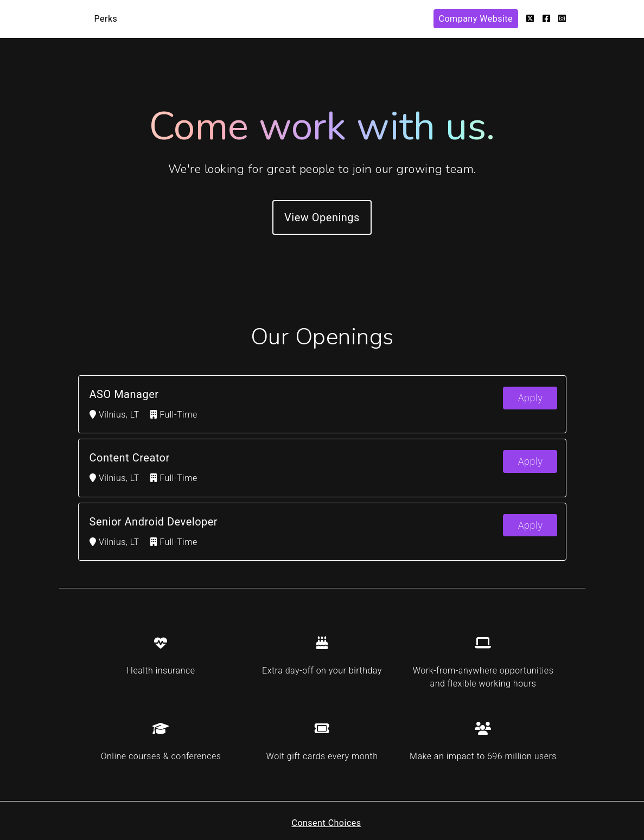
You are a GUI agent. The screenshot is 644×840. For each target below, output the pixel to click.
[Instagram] (562, 19)
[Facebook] (547, 19)
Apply (531, 398)
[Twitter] (530, 19)
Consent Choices (326, 823)
